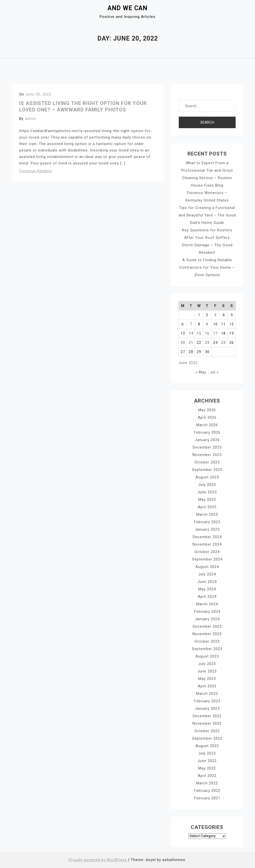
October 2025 (207, 462)
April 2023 (207, 686)
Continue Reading (35, 171)
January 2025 (207, 529)
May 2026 (207, 410)
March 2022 (207, 783)
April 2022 (207, 776)
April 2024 (207, 597)
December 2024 (207, 537)
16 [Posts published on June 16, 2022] (207, 333)
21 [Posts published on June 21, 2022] (191, 343)
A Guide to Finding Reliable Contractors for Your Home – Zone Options (207, 267)
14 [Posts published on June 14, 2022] (191, 333)
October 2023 (207, 641)
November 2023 (207, 634)
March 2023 (207, 694)
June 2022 (207, 761)
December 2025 (207, 447)
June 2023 (207, 671)
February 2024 (207, 612)
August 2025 (207, 477)
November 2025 (207, 455)
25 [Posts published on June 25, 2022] (223, 343)
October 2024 (207, 552)
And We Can (127, 8)
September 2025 (207, 470)
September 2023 (207, 649)
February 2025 (207, 522)
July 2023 (207, 664)
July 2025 (207, 485)
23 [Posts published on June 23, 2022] (207, 343)
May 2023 (207, 679)
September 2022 (207, 738)
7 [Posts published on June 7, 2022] (191, 324)
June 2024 (207, 582)
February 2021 (207, 798)
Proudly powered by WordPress (98, 860)
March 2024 (207, 604)
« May (201, 372)
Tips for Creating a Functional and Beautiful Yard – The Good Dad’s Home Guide (207, 215)
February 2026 (207, 432)
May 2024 (207, 589)
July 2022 (207, 753)
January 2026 (207, 440)
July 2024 (207, 574)
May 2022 (207, 768)
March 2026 (207, 425)
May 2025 (207, 500)
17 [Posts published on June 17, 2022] (215, 333)
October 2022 (207, 731)
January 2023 (207, 709)
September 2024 (207, 559)
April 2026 (207, 417)
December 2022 (207, 716)
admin (31, 119)
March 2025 (207, 514)
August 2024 (207, 567)
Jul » (214, 372)
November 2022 (207, 723)
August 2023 (207, 656)
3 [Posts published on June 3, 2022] (215, 315)
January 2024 (207, 619)
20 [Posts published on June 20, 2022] (183, 343)
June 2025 (207, 492)
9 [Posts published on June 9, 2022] (207, 324)
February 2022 (207, 791)
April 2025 (207, 507)
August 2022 (207, 746)
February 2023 (207, 701)
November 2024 (207, 544)
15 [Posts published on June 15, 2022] (199, 333)
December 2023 (207, 626)
